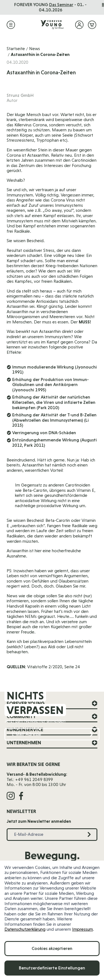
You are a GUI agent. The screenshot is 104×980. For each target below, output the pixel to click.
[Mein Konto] (79, 25)
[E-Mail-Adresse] (52, 734)
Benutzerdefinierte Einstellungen (52, 968)
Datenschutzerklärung (25, 929)
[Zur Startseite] (52, 25)
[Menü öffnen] (11, 25)
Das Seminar (63, 5)
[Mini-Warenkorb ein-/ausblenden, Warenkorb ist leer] (92, 25)
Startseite (16, 49)
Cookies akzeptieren (52, 948)
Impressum (83, 929)
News (35, 49)
